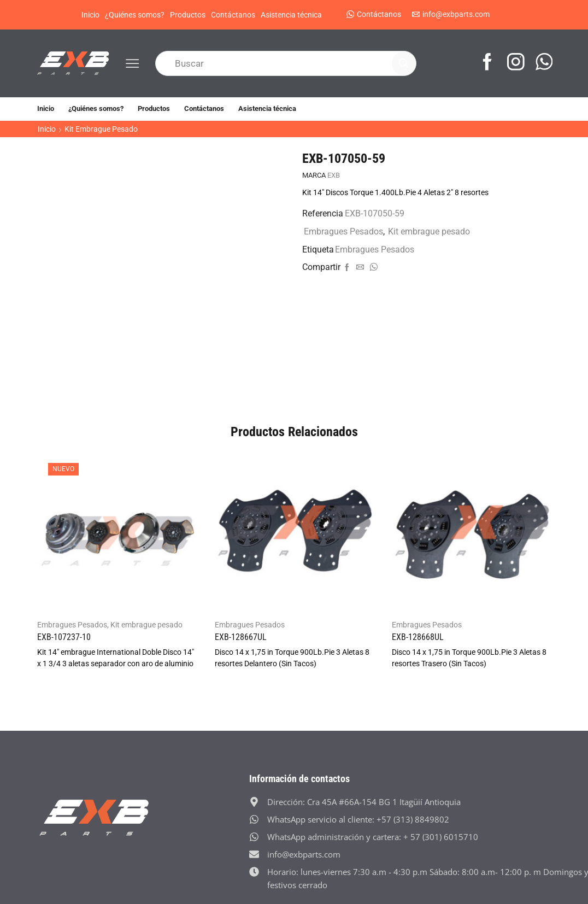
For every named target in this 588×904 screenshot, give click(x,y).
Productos (188, 15)
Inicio (90, 15)
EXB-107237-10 (64, 637)
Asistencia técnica (291, 15)
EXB (334, 175)
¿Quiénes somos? (135, 15)
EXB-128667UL (241, 637)
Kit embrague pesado (101, 129)
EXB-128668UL (418, 637)
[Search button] (404, 63)
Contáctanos (233, 15)
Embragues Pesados (343, 231)
